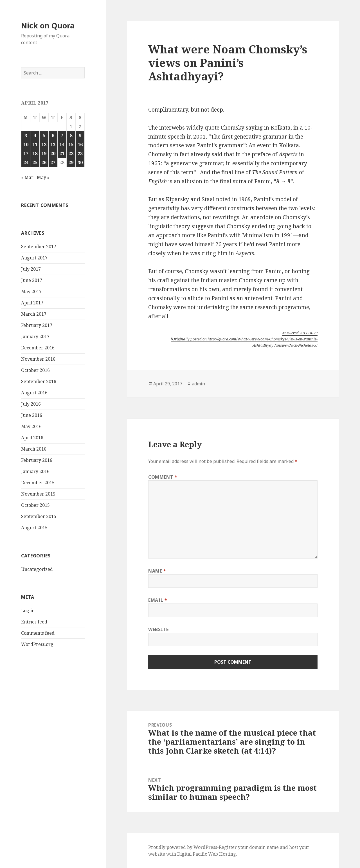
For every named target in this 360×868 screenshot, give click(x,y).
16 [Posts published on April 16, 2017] (80, 144)
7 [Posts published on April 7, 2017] (62, 135)
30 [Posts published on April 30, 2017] (80, 162)
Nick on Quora (48, 25)
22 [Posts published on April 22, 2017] (71, 153)
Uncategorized (37, 569)
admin (198, 384)
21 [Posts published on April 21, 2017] (62, 153)
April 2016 (32, 438)
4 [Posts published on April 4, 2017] (35, 135)
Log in (28, 611)
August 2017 (34, 258)
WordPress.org (37, 644)
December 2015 (38, 483)
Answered (300, 333)
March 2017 (34, 314)
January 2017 (35, 336)
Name (157, 571)
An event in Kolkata (274, 145)
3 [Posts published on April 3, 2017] (26, 135)
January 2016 (35, 471)
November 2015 (38, 494)
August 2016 (34, 393)
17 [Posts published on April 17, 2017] (26, 153)
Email (158, 600)
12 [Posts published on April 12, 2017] (44, 144)
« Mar (27, 177)
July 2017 (31, 269)
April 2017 (32, 303)
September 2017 (39, 247)
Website (158, 629)
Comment (163, 477)
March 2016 (34, 449)
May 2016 (31, 426)
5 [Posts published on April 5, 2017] (44, 135)
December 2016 (38, 348)
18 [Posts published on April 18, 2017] (35, 153)
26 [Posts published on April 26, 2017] (44, 162)
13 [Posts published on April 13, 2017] (53, 144)
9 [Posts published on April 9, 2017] (80, 135)
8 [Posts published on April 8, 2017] (71, 135)
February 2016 (37, 460)
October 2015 (35, 505)
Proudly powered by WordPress (183, 847)
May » (43, 177)
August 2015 (34, 528)
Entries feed (34, 622)
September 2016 (39, 381)
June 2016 (32, 415)
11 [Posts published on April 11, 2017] (35, 144)
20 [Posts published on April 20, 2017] (53, 153)
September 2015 (39, 516)
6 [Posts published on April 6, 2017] (53, 135)
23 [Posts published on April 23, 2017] (80, 153)
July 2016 (31, 404)
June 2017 (32, 280)
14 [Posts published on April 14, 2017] (62, 144)
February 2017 (37, 325)
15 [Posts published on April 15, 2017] (71, 144)
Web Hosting (222, 854)
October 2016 (35, 370)
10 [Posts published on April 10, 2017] (26, 144)
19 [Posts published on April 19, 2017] (44, 153)
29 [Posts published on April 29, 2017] (71, 162)
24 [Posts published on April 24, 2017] (26, 162)
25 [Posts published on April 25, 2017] (35, 162)
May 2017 (31, 291)
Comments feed (38, 633)
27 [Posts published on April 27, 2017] (53, 162)
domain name (264, 847)
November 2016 (38, 359)
